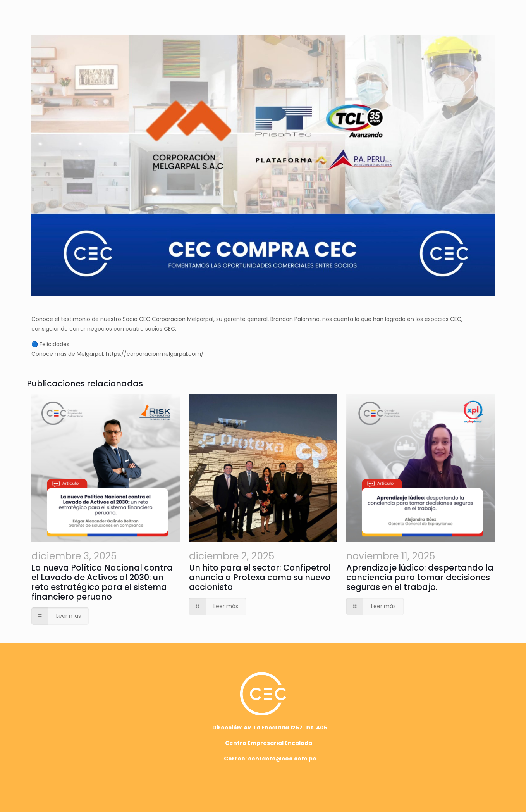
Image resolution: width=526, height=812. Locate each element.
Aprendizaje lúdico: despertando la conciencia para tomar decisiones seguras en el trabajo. (420, 577)
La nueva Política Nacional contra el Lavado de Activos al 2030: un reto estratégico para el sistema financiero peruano (102, 582)
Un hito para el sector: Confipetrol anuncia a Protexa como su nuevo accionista (260, 577)
